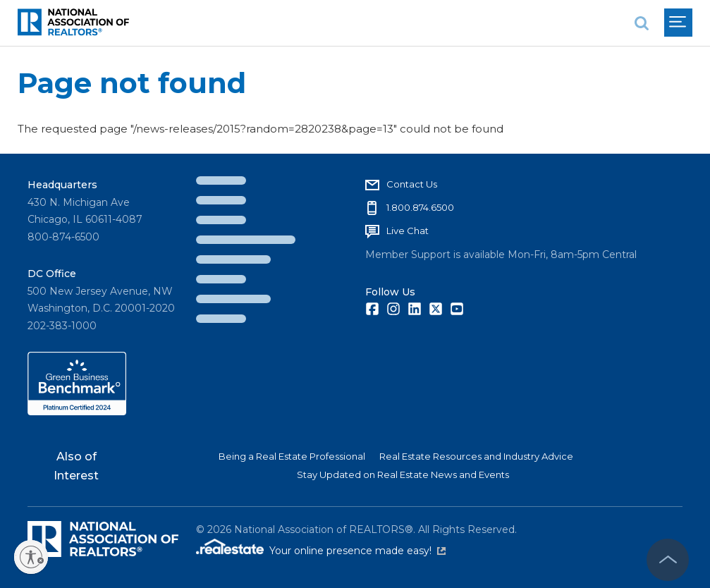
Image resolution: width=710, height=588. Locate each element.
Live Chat (408, 231)
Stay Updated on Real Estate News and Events (403, 474)
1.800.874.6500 (420, 207)
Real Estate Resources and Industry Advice (476, 456)
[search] (642, 23)
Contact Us (412, 184)
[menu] (678, 23)
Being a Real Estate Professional (292, 456)
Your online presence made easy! (357, 551)
